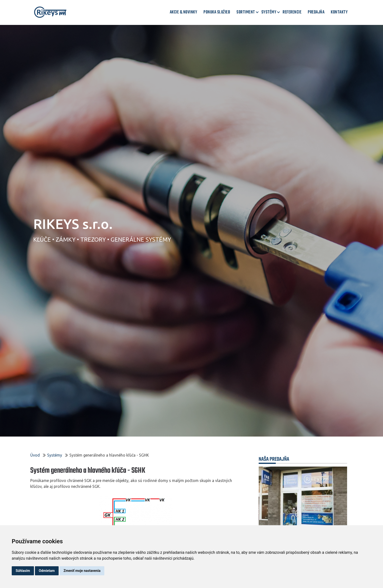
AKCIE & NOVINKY (184, 12)
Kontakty (339, 12)
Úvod (35, 455)
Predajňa (316, 12)
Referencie (292, 12)
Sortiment (246, 12)
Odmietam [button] (47, 571)
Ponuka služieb (217, 12)
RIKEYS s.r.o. (73, 224)
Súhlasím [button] (23, 571)
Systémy (269, 12)
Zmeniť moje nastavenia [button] (82, 571)
